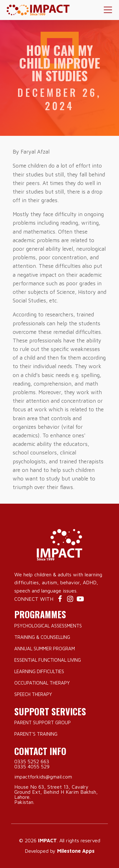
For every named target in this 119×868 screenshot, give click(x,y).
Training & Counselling (42, 637)
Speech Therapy (33, 694)
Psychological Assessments (48, 626)
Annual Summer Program (45, 649)
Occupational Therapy (42, 683)
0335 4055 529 (32, 766)
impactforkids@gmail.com (43, 777)
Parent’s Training (36, 734)
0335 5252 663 (32, 761)
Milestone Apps (76, 851)
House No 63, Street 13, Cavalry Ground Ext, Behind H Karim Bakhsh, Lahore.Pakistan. (56, 794)
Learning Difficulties (39, 671)
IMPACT (47, 840)
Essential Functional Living (48, 660)
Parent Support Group (43, 722)
